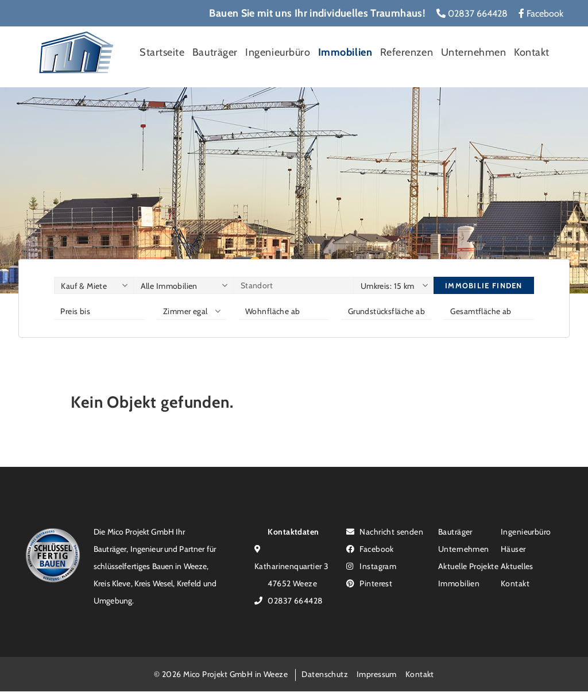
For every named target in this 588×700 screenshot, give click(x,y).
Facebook (541, 13)
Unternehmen (474, 52)
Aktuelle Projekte (468, 566)
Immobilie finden (484, 285)
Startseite (162, 52)
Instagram (371, 566)
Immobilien (345, 52)
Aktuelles (517, 566)
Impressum (377, 674)
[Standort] (293, 285)
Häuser (513, 549)
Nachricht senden (385, 531)
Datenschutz (325, 674)
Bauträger (215, 52)
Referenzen (407, 52)
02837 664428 (472, 13)
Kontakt (532, 52)
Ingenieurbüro (278, 52)
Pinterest (369, 583)
